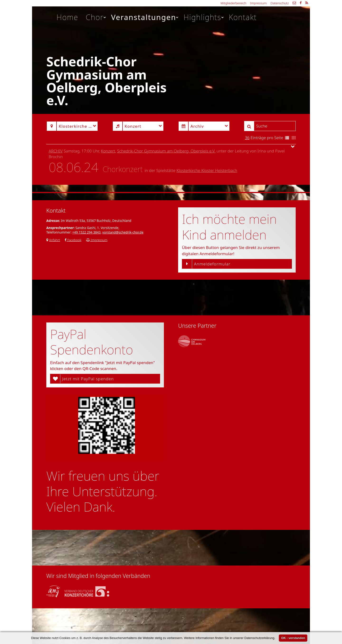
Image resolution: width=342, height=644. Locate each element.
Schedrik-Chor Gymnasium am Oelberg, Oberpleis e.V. (166, 151)
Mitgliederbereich (233, 3)
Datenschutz (280, 3)
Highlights (204, 17)
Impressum (258, 3)
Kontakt (243, 17)
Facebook (73, 240)
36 (247, 138)
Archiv (56, 151)
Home (67, 17)
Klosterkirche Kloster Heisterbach (207, 170)
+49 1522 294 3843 (86, 232)
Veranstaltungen (145, 17)
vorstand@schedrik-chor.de (123, 232)
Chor (96, 17)
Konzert (108, 151)
